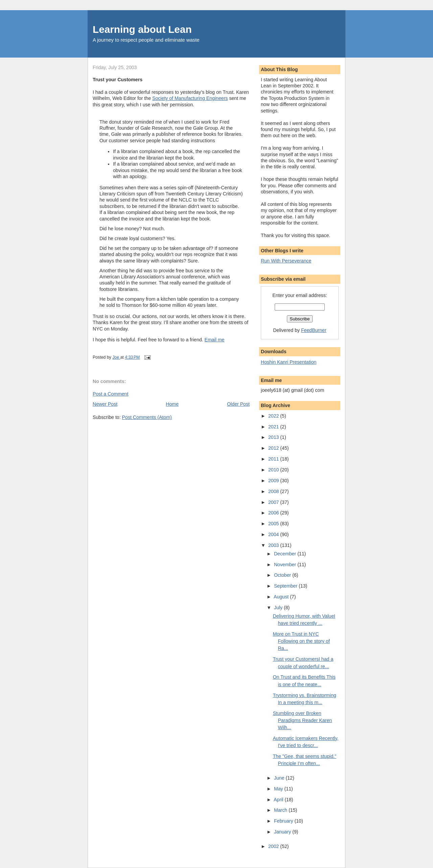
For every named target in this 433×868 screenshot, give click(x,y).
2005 (274, 524)
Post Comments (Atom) (147, 417)
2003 (274, 545)
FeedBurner (314, 330)
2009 (274, 481)
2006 (274, 513)
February (284, 821)
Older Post (238, 404)
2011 (274, 459)
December (286, 554)
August (282, 597)
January (283, 832)
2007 (274, 502)
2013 (274, 437)
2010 (274, 470)
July (279, 608)
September (286, 586)
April (279, 800)
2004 (274, 534)
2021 (274, 427)
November (286, 565)
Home (172, 404)
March (281, 810)
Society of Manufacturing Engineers (190, 98)
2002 (274, 846)
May (279, 789)
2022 (274, 416)
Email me (215, 340)
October (283, 575)
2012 (274, 448)
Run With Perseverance (286, 261)
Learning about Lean (142, 29)
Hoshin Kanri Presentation (289, 362)
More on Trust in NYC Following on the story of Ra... (301, 641)
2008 (274, 491)
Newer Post (105, 404)
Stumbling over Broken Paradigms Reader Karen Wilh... (302, 721)
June (280, 778)
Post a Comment (110, 394)
